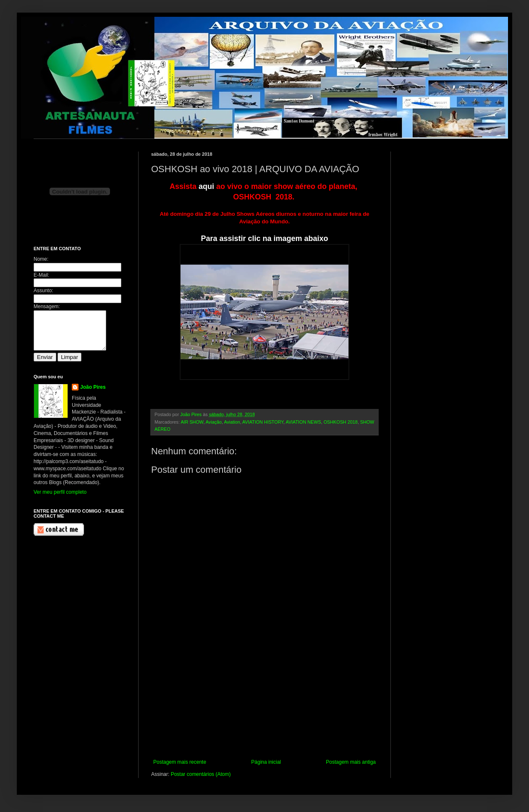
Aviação (214, 422)
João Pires (93, 395)
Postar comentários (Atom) (201, 774)
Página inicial (266, 762)
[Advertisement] (264, 707)
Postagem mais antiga (351, 762)
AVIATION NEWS (303, 422)
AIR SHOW (192, 422)
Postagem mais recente (180, 762)
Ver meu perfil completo (60, 500)
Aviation (232, 422)
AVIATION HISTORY (263, 422)
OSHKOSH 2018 (341, 422)
